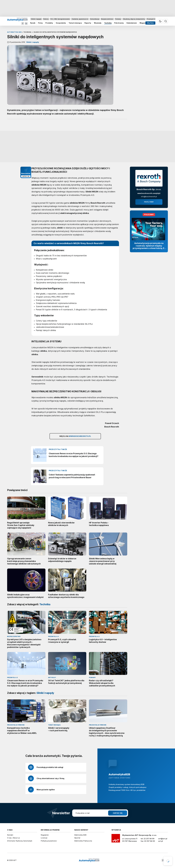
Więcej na (75, 436)
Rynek (33, 23)
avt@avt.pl (163, 839)
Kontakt (10, 835)
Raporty (88, 23)
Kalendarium (132, 23)
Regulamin (45, 835)
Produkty (49, 23)
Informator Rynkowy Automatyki (20, 841)
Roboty (46, 19)
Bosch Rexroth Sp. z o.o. (149, 189)
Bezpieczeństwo (107, 19)
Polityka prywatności (49, 841)
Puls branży (119, 23)
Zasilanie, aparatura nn (80, 19)
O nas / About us (14, 838)
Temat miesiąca (75, 23)
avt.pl (161, 841)
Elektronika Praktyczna (83, 841)
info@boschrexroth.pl (149, 197)
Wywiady (98, 23)
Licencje (44, 838)
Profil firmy (149, 202)
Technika (108, 23)
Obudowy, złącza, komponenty (134, 19)
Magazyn (143, 23)
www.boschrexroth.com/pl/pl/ (149, 193)
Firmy (40, 23)
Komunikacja (95, 19)
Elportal (77, 838)
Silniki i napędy (36, 19)
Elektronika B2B (80, 835)
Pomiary (118, 19)
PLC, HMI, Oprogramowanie (60, 19)
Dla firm (150, 23)
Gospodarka (61, 23)
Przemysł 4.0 (151, 19)
